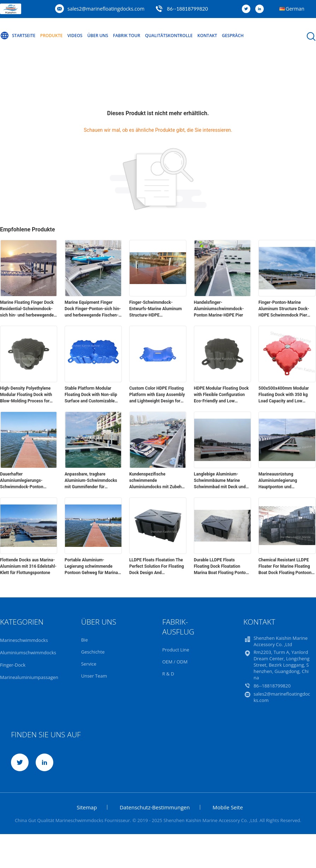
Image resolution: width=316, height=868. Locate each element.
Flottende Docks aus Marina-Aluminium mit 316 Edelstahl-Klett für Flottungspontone (28, 566)
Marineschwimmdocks (24, 640)
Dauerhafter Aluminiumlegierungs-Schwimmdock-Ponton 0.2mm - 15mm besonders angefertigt (25, 481)
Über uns (98, 36)
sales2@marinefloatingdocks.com (106, 9)
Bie (85, 640)
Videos (75, 36)
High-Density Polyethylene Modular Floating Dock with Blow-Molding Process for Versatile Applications (26, 395)
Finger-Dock (13, 665)
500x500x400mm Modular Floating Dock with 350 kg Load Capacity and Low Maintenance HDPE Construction (284, 395)
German (295, 9)
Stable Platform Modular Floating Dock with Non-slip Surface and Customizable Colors (91, 395)
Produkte (51, 36)
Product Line (175, 650)
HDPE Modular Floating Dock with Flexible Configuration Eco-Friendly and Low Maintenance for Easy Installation (221, 395)
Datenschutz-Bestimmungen (155, 807)
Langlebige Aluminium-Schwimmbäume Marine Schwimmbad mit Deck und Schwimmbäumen (220, 481)
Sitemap (87, 807)
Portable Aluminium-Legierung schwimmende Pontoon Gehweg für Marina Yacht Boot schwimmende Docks (91, 567)
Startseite (18, 36)
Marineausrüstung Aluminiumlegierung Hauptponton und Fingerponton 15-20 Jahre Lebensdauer (283, 481)
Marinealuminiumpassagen (29, 677)
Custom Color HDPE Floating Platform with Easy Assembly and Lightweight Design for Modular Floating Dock (157, 395)
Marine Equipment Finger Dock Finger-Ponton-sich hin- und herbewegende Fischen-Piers (93, 309)
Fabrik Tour (127, 36)
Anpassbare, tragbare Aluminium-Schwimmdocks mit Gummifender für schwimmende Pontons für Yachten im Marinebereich (91, 481)
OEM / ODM (175, 662)
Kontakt (207, 36)
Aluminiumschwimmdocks (28, 653)
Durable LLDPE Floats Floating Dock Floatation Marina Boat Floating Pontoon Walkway (222, 567)
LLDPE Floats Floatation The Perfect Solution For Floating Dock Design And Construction (157, 567)
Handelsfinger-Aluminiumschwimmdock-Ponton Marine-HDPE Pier (219, 309)
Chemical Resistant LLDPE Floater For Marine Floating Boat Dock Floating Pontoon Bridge (285, 567)
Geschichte (93, 652)
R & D (168, 674)
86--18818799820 (187, 9)
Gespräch (233, 36)
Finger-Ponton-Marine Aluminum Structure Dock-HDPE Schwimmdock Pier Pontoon (284, 309)
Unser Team (94, 676)
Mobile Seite (228, 807)
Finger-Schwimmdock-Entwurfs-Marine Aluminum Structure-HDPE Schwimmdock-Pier (156, 309)
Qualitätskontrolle (169, 36)
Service (89, 664)
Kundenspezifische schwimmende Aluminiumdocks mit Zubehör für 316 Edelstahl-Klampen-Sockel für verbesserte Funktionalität (157, 481)
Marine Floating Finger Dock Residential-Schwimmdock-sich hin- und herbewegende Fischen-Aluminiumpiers (27, 309)
